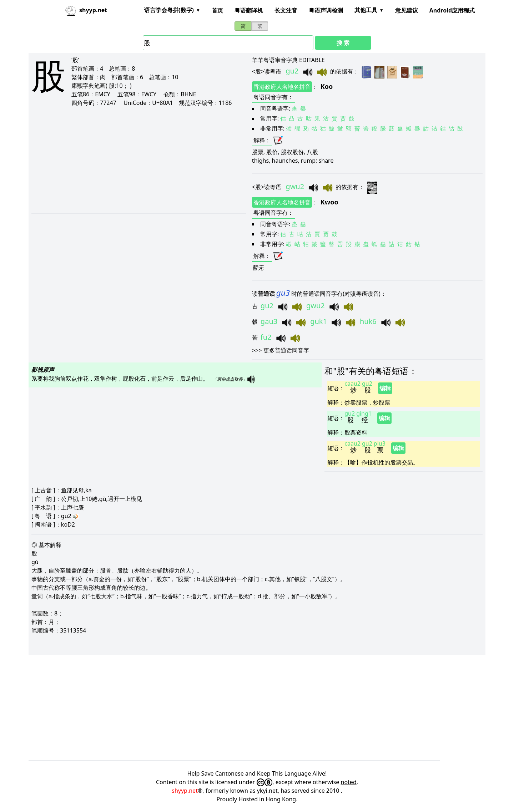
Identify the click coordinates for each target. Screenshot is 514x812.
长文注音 (286, 10)
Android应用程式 (452, 10)
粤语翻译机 (249, 10)
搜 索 (343, 43)
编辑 (385, 388)
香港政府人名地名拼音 (282, 87)
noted (349, 782)
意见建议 (407, 10)
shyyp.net (185, 791)
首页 (217, 10)
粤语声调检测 (326, 10)
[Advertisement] (130, 160)
